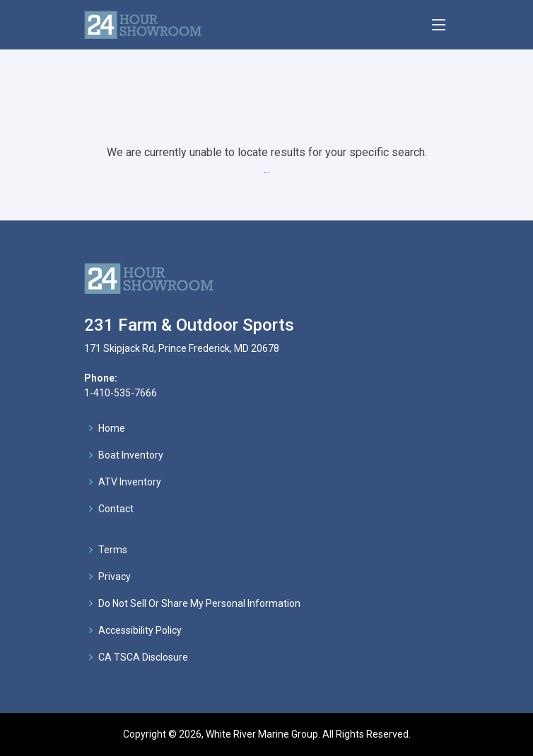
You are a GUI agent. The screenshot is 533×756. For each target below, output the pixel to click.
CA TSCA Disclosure (143, 657)
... (267, 169)
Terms (113, 550)
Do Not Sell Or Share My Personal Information (199, 603)
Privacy (115, 577)
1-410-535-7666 (121, 393)
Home (112, 428)
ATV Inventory (130, 482)
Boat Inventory (131, 455)
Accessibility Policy (140, 630)
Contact (116, 509)
